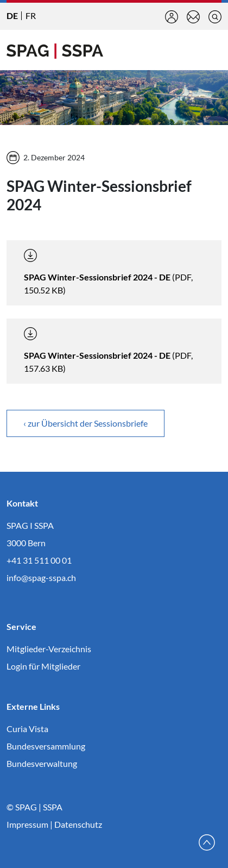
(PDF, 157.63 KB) (108, 350)
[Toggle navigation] (213, 50)
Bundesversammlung (46, 746)
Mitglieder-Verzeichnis (49, 649)
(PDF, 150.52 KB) (108, 272)
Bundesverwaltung (42, 763)
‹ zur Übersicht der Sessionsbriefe (85, 423)
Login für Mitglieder (43, 666)
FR (31, 15)
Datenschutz (78, 824)
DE (12, 15)
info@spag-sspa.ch (41, 577)
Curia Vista (27, 729)
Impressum (27, 824)
